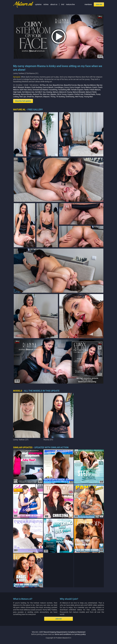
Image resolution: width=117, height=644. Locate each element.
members (88, 4)
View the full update (23, 101)
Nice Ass (46, 94)
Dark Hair (23, 90)
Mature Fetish (91, 92)
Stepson (46, 97)
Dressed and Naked (40, 90)
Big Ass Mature (90, 85)
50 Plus (43, 85)
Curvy (66, 87)
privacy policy (80, 640)
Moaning (17, 94)
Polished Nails (90, 94)
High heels (17, 92)
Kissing (49, 92)
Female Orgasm (77, 90)
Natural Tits (38, 94)
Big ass (80, 85)
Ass (51, 85)
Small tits (30, 97)
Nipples (53, 94)
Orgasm (70, 94)
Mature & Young (66, 92)
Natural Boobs (27, 94)
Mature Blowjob (79, 92)
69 (47, 85)
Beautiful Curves (70, 85)
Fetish (86, 90)
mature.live (70, 4)
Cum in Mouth (48, 87)
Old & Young (62, 94)
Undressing (70, 97)
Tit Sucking (60, 97)
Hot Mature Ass (28, 92)
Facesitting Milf (64, 90)
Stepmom (39, 97)
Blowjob (21, 87)
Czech (95, 87)
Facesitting (53, 90)
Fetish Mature (95, 90)
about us (54, 4)
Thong (53, 97)
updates (38, 4)
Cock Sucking (37, 87)
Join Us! (99, 4)
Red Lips (23, 97)
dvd (63, 4)
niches (46, 4)
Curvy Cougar (75, 87)
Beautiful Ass (58, 85)
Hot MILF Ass (40, 92)
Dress (30, 90)
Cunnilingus (59, 87)
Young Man (88, 97)
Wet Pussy (79, 97)
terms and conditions (63, 640)
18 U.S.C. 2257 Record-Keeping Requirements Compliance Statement (59, 638)
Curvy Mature (86, 87)
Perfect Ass (79, 94)
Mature (56, 92)
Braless (28, 87)
